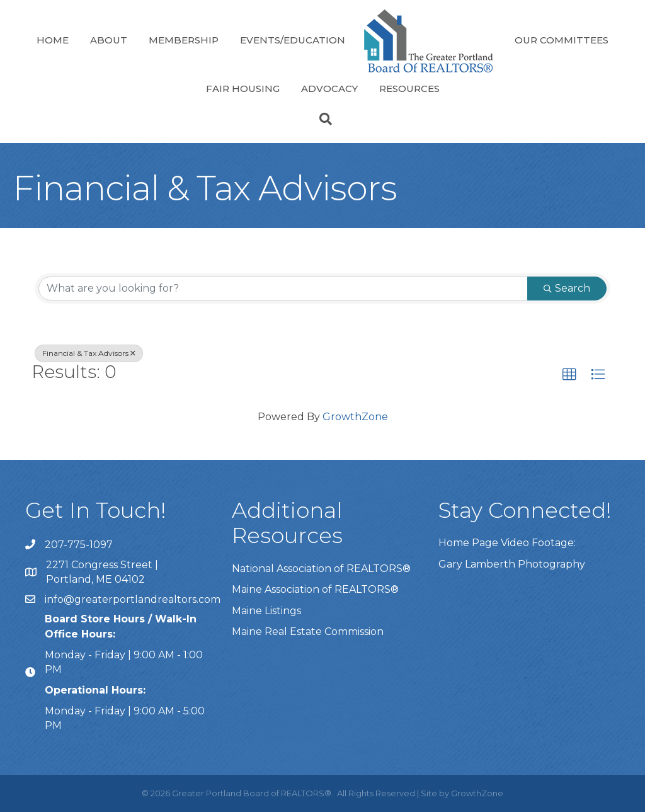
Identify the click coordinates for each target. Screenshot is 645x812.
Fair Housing (243, 89)
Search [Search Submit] (567, 288)
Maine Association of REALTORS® (315, 589)
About (109, 40)
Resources (409, 89)
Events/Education (293, 40)
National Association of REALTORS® (321, 569)
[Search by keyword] (283, 289)
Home (53, 40)
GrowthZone (355, 417)
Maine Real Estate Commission (308, 632)
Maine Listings (266, 611)
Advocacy (329, 89)
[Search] (322, 119)
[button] (569, 375)
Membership (184, 40)
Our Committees (562, 40)
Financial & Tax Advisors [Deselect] (89, 353)
